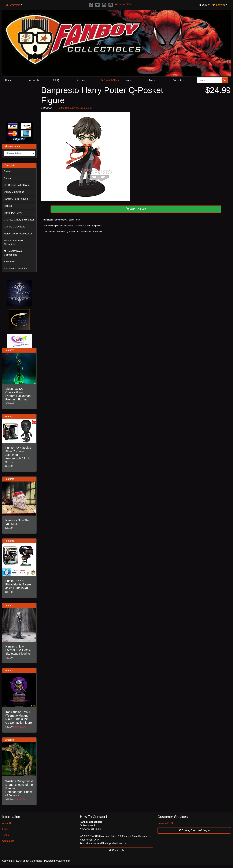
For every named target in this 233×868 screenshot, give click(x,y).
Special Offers (110, 80)
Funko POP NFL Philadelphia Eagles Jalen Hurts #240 (18, 584)
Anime (7, 171)
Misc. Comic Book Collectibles (13, 242)
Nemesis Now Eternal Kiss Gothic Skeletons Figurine (18, 650)
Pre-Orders (10, 262)
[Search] (209, 80)
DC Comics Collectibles (16, 185)
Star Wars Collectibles (16, 269)
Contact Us (179, 80)
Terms (152, 80)
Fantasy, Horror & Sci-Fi (16, 199)
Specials (9, 740)
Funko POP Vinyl (13, 213)
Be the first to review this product (75, 108)
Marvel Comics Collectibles (18, 234)
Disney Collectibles (14, 192)
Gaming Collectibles (14, 227)
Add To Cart (136, 209)
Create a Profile (166, 823)
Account (81, 80)
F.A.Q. (56, 80)
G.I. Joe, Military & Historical (19, 220)
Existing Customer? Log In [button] (194, 830)
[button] (14, 5)
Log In (128, 80)
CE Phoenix (64, 861)
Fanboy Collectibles (32, 861)
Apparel (8, 178)
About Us (34, 80)
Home (8, 80)
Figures (8, 206)
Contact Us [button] (116, 850)
